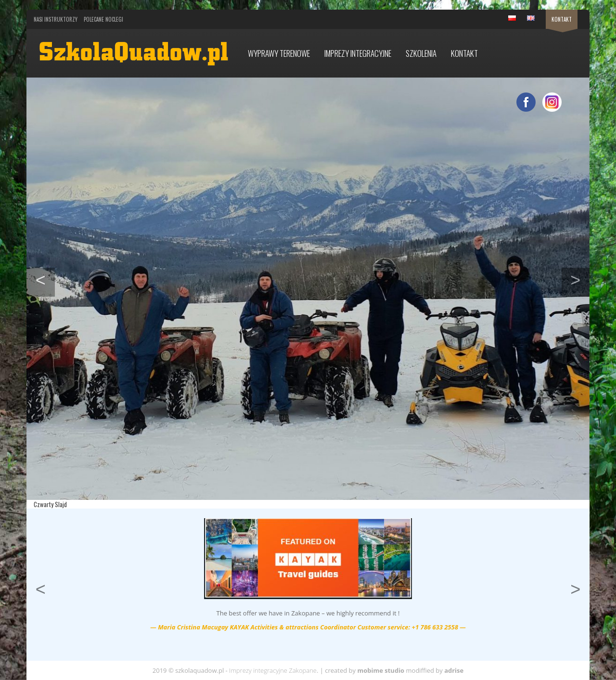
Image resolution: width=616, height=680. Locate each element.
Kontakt (562, 19)
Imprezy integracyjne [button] (358, 53)
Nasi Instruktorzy (56, 19)
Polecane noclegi (103, 19)
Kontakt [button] (464, 53)
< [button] (45, 279)
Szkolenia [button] (421, 53)
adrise (454, 670)
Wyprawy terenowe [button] (279, 53)
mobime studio (381, 670)
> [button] (580, 279)
